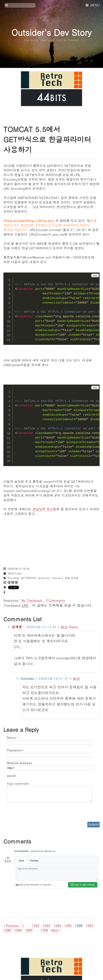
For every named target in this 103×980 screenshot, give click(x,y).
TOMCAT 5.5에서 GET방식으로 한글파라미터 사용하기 (47, 139)
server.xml (44, 578)
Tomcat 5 (57, 578)
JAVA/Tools (14, 573)
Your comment (18, 783)
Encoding (13, 578)
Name (13, 737)
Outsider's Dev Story (51, 32)
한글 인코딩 (72, 578)
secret (12, 775)
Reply (74, 627)
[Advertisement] (51, 540)
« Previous (12, 925)
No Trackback (32, 600)
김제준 (17, 627)
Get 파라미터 (28, 578)
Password (16, 750)
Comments (55, 600)
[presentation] (33, 811)
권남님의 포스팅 (44, 509)
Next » (56, 930)
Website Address (19, 763)
